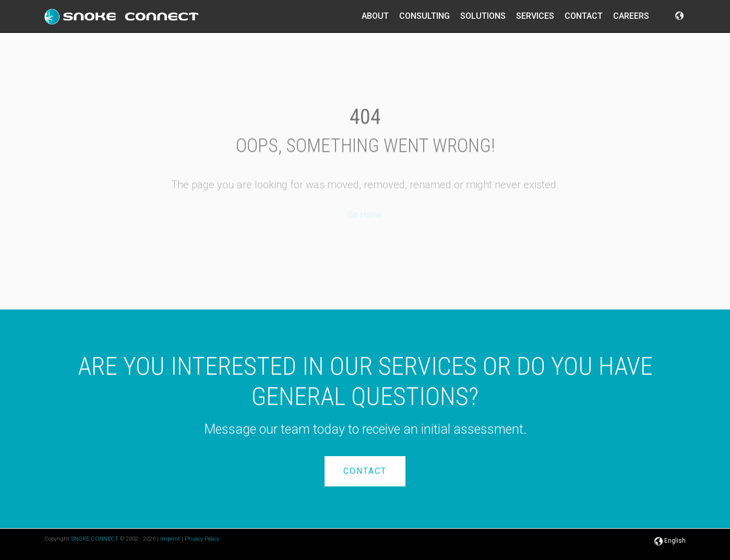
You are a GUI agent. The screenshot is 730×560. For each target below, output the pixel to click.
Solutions (483, 16)
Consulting (424, 16)
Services (535, 16)
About (375, 16)
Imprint (170, 539)
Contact (584, 16)
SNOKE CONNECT (95, 539)
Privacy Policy (202, 539)
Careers (631, 16)
